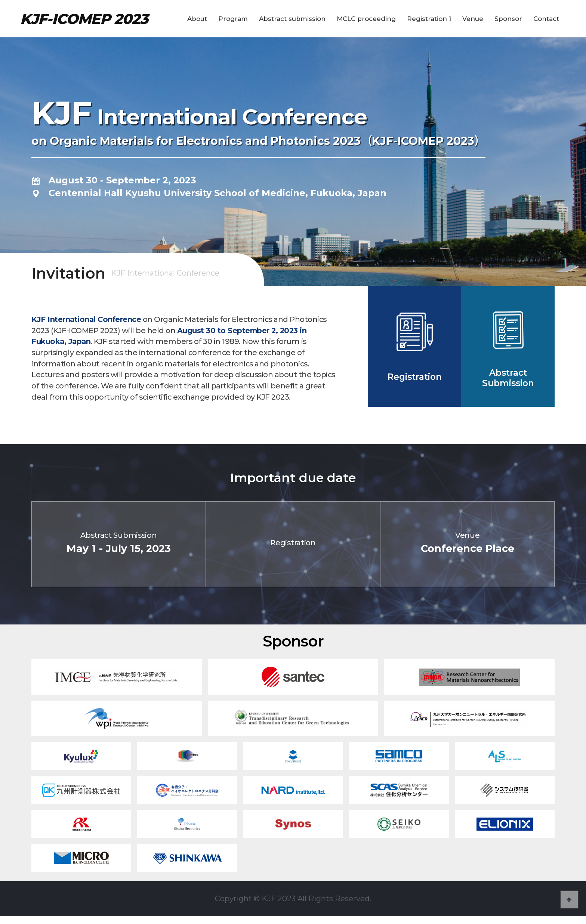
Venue (473, 19)
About (197, 19)
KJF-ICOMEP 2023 (84, 19)
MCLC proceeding (366, 19)
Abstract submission (292, 19)
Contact (546, 19)
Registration (429, 19)
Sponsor (508, 19)
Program (233, 19)
